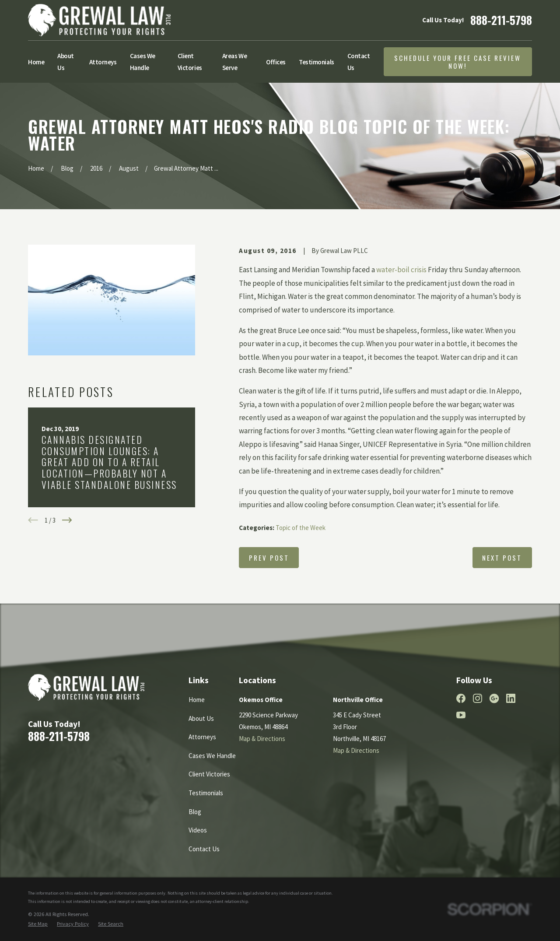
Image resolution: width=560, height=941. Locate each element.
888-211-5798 (501, 20)
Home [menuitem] (36, 62)
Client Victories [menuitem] (190, 62)
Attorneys (202, 737)
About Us (201, 718)
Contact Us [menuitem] (359, 62)
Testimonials (206, 793)
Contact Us (204, 849)
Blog (195, 812)
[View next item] (67, 520)
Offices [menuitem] (276, 62)
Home (197, 700)
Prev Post (269, 558)
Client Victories (209, 774)
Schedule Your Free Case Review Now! (458, 62)
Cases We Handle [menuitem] (143, 62)
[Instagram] (478, 698)
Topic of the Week (301, 528)
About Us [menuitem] (66, 62)
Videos (198, 830)
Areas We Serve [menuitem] (234, 62)
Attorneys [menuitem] (103, 62)
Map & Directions (262, 739)
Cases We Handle (212, 756)
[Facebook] (461, 698)
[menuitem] (38, 924)
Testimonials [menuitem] (317, 62)
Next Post (502, 558)
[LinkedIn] (511, 698)
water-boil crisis (401, 270)
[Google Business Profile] (494, 698)
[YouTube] (461, 715)
